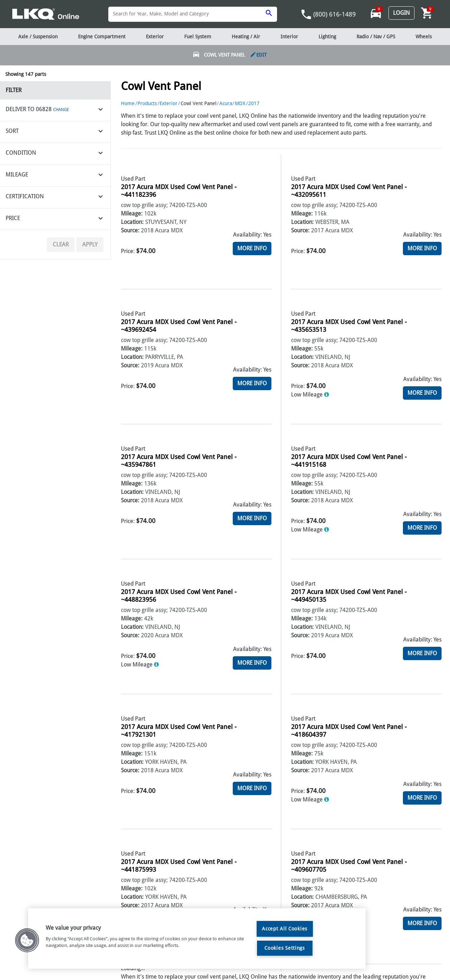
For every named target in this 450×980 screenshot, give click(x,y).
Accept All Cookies (285, 929)
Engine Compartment (102, 37)
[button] (27, 940)
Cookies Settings (285, 948)
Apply (90, 244)
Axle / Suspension (38, 37)
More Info (252, 248)
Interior (289, 37)
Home (128, 103)
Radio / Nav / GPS (376, 37)
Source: (130, 230)
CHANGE (61, 110)
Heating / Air (246, 37)
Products (147, 103)
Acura (226, 103)
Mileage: (132, 214)
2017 (254, 103)
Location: (132, 222)
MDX (240, 103)
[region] (197, 939)
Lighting (327, 37)
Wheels (424, 37)
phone (306, 14)
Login (401, 13)
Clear (61, 244)
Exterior (169, 103)
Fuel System (198, 37)
